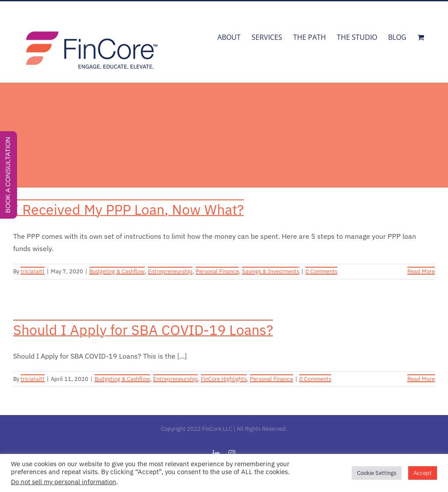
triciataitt (33, 271)
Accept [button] (423, 473)
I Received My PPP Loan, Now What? (128, 209)
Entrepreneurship (170, 271)
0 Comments (321, 271)
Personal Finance (217, 271)
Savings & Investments (271, 271)
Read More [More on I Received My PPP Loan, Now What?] (421, 271)
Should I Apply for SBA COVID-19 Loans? (143, 330)
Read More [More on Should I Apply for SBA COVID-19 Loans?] (421, 379)
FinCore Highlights (224, 379)
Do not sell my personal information (64, 482)
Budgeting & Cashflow (117, 271)
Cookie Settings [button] (377, 473)
